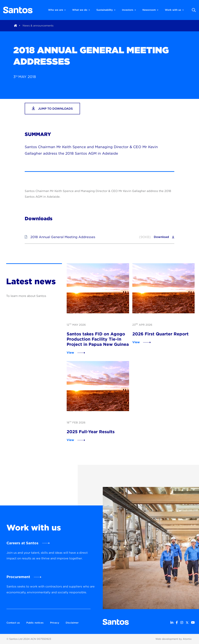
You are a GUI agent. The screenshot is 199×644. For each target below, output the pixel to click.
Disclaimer (72, 623)
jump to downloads (52, 108)
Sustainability (106, 10)
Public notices (35, 623)
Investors (129, 10)
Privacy (55, 623)
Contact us (13, 623)
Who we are (57, 10)
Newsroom (150, 10)
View (70, 353)
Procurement (18, 577)
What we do (81, 10)
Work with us (174, 10)
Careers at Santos (22, 543)
